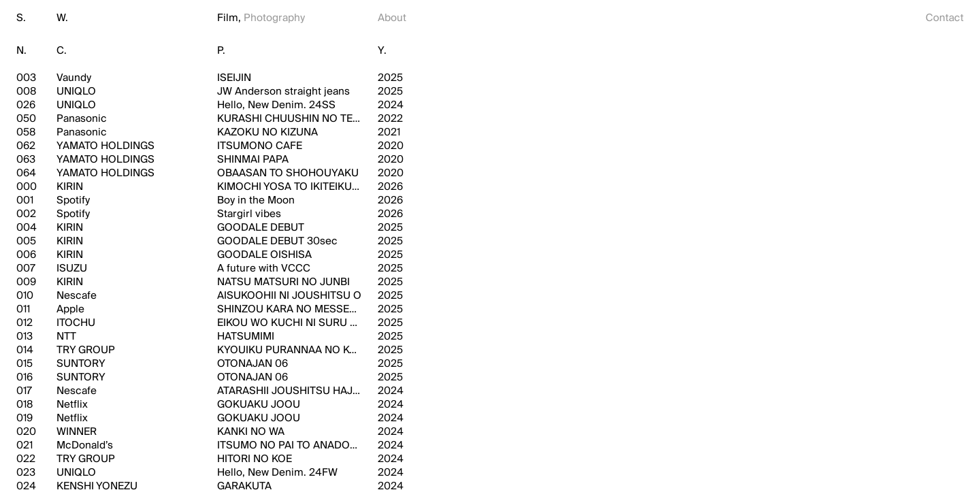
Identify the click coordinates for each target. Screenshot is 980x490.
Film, (229, 18)
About (392, 18)
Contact (945, 18)
